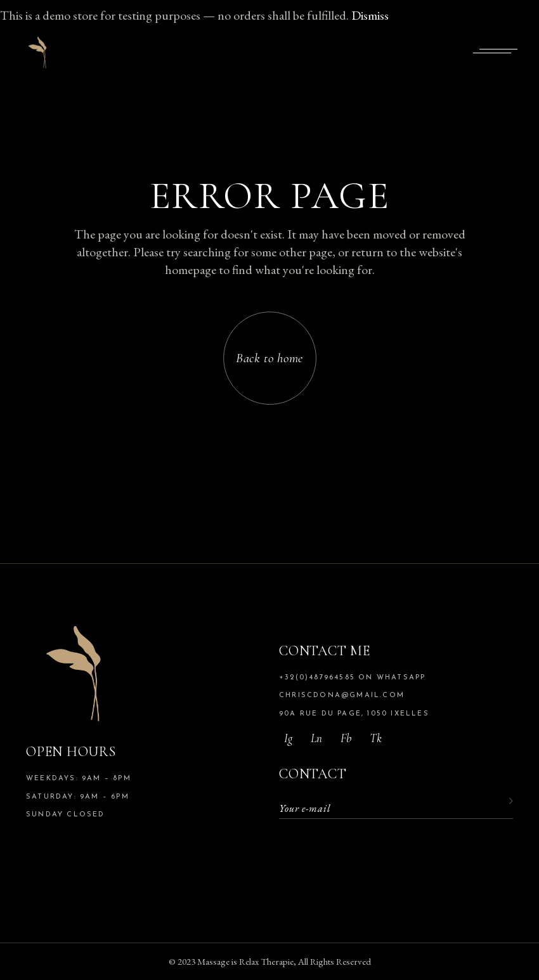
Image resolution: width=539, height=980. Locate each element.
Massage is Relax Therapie (245, 961)
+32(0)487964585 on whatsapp (352, 678)
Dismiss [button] (370, 15)
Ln (316, 738)
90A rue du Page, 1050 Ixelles (354, 714)
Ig (288, 738)
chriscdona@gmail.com (342, 696)
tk (376, 738)
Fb (346, 738)
